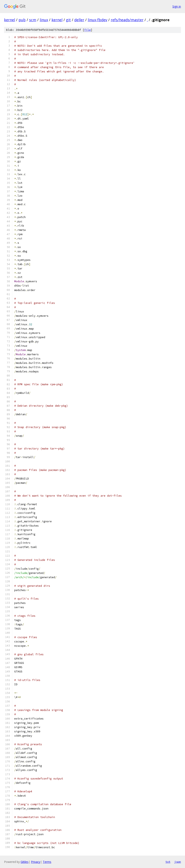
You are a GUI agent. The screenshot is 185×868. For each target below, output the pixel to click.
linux (44, 20)
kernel (10, 20)
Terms (47, 862)
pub (22, 20)
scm (33, 20)
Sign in (177, 6)
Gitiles (25, 862)
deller (79, 20)
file (88, 30)
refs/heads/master (127, 20)
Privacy (36, 862)
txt (168, 862)
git (68, 20)
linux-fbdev (97, 20)
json (178, 862)
